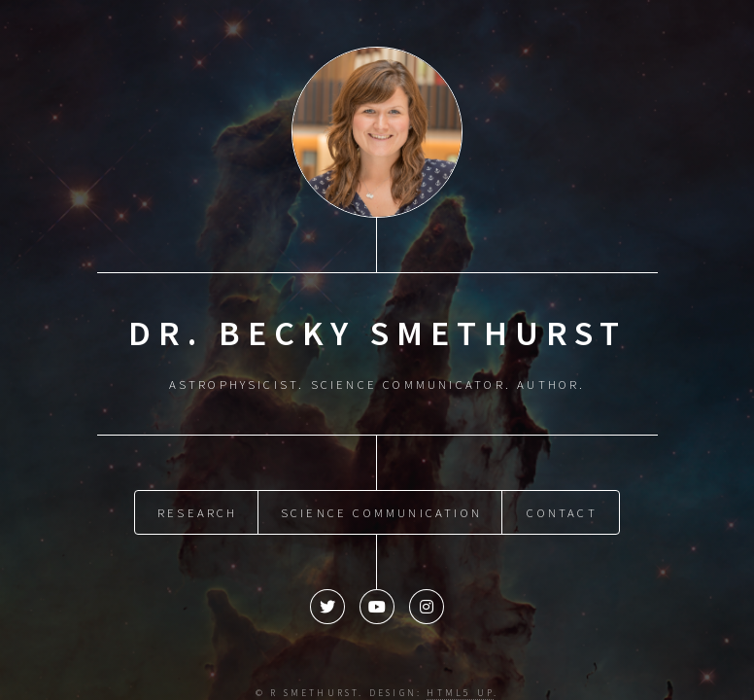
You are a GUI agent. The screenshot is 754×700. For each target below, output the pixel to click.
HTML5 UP (460, 691)
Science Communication (381, 510)
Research (198, 510)
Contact (562, 510)
